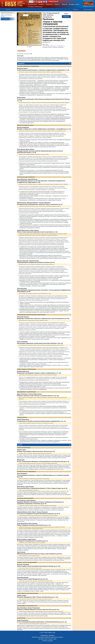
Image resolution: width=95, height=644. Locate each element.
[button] (39, 2)
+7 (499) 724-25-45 (53, 2)
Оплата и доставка (47, 641)
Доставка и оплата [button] (74, 4)
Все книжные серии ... (7, 19)
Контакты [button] (41, 4)
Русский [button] (31, 2)
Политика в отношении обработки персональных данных (47, 637)
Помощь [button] (75, 10)
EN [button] (37, 2)
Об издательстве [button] (32, 4)
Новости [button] (57, 4)
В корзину (66, 17)
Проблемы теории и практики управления (53, 47)
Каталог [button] (8, 10)
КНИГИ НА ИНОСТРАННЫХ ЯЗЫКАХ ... (6, 16)
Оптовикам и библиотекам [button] (35, 7)
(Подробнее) (56, 60)
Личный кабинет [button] (88, 10)
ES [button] (35, 2)
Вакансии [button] (64, 4)
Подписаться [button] (49, 4)
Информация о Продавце (47, 635)
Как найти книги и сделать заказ (47, 639)
